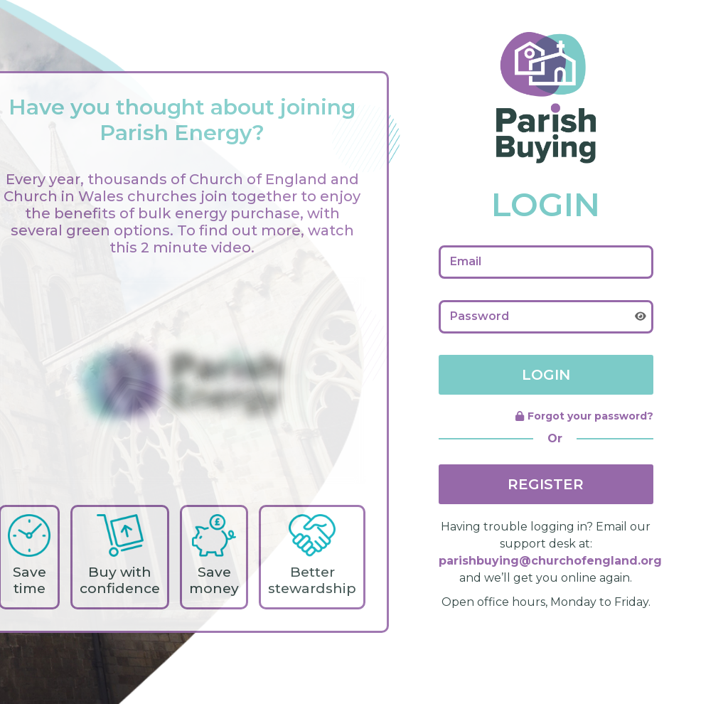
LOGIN (546, 375)
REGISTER (546, 484)
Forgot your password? (584, 416)
